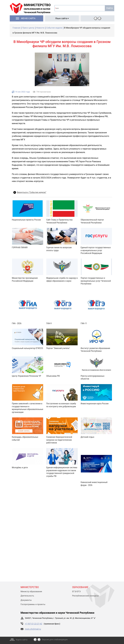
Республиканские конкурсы (86, 596)
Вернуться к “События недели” (32, 192)
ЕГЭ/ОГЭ (76, 592)
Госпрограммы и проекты (33, 604)
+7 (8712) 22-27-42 (34, 624)
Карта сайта (22, 640)
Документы (26, 600)
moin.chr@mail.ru (33, 629)
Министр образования (31, 592)
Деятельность (27, 596)
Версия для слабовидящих (55, 640)
